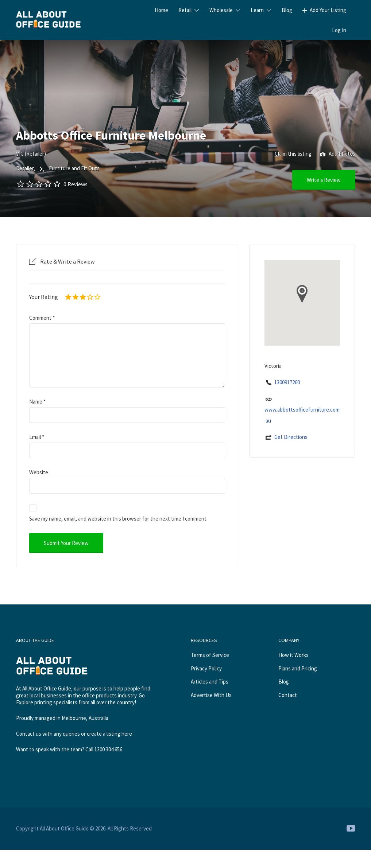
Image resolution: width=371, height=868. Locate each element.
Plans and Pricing (298, 668)
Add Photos (338, 154)
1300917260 (287, 382)
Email (37, 437)
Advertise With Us (211, 695)
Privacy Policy (206, 668)
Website (39, 472)
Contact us (29, 734)
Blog (287, 10)
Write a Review (324, 180)
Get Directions (291, 437)
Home (161, 10)
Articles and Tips (210, 682)
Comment (42, 318)
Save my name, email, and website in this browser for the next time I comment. (118, 519)
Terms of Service (210, 655)
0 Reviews (76, 184)
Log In (339, 30)
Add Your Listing (328, 10)
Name (37, 402)
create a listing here (109, 734)
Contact (288, 695)
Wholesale (221, 10)
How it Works (293, 655)
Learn (257, 10)
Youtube (351, 828)
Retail (185, 10)
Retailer (25, 168)
